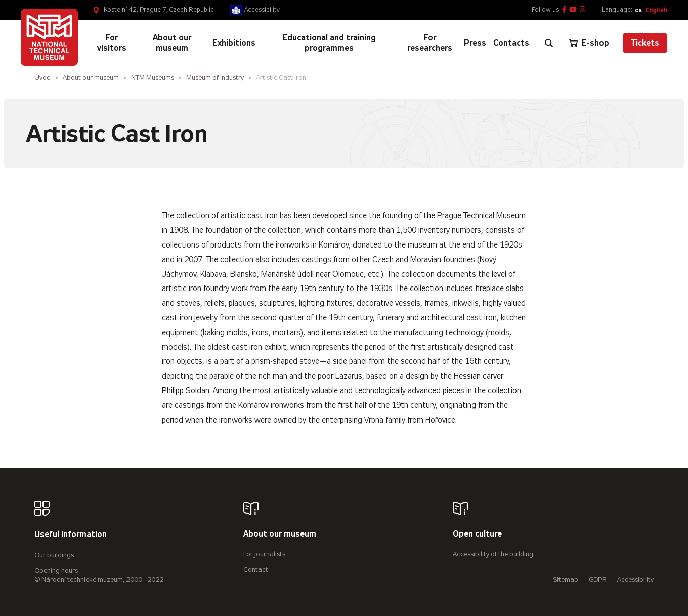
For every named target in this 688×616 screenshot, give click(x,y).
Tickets (645, 43)
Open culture (477, 534)
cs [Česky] (638, 10)
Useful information (71, 535)
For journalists (264, 554)
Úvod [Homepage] (42, 78)
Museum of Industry (215, 78)
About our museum (91, 78)
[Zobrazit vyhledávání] (549, 43)
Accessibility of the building (493, 554)
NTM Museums (153, 78)
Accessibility (262, 10)
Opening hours (56, 571)
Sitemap (566, 579)
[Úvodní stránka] (49, 37)
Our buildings (54, 555)
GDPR (598, 579)
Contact (256, 570)
